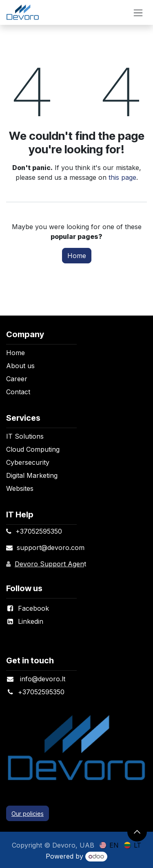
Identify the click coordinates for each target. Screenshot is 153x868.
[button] (137, 832)
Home (77, 256)
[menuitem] (109, 845)
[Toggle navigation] (138, 12)
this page (122, 177)
